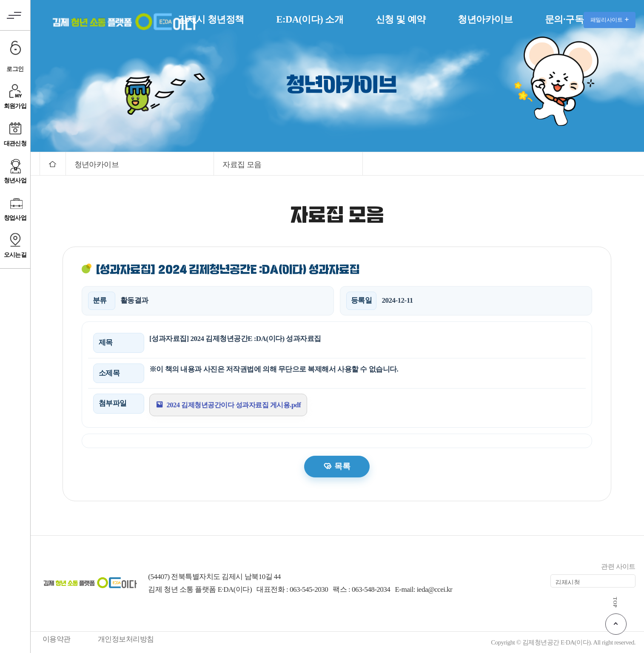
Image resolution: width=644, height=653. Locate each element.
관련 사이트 (618, 566)
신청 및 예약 (401, 19)
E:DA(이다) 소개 (310, 19)
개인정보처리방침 (126, 639)
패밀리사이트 (610, 20)
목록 (342, 466)
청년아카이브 (485, 19)
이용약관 (57, 639)
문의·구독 (564, 19)
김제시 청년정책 (211, 19)
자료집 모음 (242, 165)
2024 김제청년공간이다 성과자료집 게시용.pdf (238, 405)
